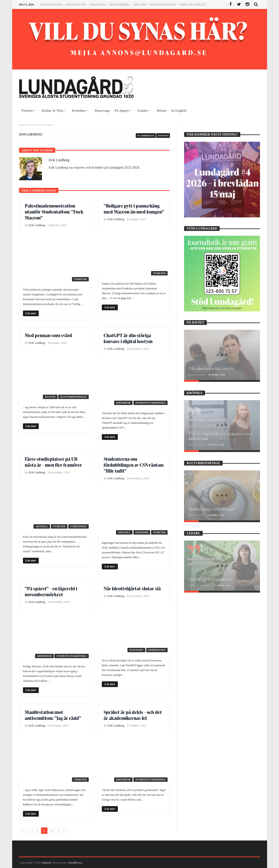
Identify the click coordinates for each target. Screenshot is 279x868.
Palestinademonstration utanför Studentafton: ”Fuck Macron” (54, 212)
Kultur (50, 397)
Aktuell (42, 526)
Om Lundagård (51, 5)
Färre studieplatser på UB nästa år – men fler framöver (53, 462)
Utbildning (79, 526)
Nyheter (80, 279)
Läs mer (31, 313)
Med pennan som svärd (48, 335)
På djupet (136, 650)
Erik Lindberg (59, 160)
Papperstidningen (163, 5)
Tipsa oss (140, 5)
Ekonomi (142, 532)
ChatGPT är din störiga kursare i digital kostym (128, 338)
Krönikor (123, 403)
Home (22, 125)
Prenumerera (120, 5)
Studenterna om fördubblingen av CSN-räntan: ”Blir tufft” (134, 465)
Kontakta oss (76, 5)
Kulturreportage (73, 397)
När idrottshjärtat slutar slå (132, 588)
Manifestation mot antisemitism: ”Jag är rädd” (53, 715)
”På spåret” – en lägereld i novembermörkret (51, 591)
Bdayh (47, 863)
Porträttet (157, 650)
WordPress (75, 863)
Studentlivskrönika (151, 403)
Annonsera (98, 5)
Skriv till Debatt (192, 5)
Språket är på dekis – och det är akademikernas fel (133, 715)
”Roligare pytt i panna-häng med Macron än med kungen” (134, 209)
